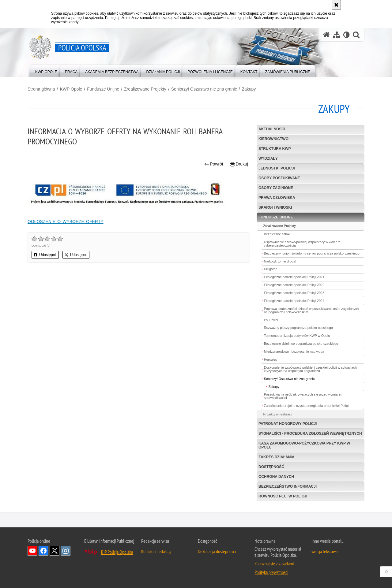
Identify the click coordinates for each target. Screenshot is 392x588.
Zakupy (249, 89)
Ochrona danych (276, 477)
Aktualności (272, 129)
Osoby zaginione (276, 188)
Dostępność (271, 467)
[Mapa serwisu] (337, 35)
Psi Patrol (271, 320)
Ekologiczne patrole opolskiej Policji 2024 (294, 301)
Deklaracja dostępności (217, 551)
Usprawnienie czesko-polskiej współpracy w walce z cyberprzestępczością (302, 244)
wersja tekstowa (324, 551)
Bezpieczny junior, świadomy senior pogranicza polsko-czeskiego (312, 253)
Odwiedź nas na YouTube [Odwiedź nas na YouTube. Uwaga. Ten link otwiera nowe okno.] (32, 551)
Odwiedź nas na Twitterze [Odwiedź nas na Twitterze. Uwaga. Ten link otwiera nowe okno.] (55, 551)
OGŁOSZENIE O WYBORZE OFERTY (66, 221)
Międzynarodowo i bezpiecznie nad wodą (294, 352)
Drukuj (239, 164)
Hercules (271, 359)
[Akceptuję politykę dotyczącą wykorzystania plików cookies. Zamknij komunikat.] (336, 5)
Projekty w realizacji (278, 414)
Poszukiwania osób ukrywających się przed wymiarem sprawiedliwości (304, 396)
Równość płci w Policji (283, 496)
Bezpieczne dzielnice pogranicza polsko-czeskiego (301, 344)
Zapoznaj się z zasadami (274, 564)
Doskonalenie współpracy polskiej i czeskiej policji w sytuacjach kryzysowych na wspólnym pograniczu (310, 369)
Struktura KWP (275, 149)
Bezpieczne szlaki (277, 234)
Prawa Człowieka (277, 198)
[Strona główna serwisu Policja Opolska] (326, 35)
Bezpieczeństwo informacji (288, 486)
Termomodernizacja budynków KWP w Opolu (297, 336)
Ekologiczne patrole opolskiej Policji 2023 (294, 293)
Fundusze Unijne (103, 89)
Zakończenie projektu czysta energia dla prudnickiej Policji (307, 406)
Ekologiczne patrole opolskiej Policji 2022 (294, 285)
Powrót (214, 164)
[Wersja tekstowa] (347, 35)
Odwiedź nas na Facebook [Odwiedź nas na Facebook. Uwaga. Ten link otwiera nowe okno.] (43, 551)
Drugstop (271, 269)
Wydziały (268, 158)
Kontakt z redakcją (156, 551)
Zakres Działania (276, 457)
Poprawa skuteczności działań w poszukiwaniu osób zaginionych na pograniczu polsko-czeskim (311, 310)
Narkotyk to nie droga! (280, 261)
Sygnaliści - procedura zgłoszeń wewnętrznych (310, 434)
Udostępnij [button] (45, 255)
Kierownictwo (273, 139)
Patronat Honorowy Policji (288, 424)
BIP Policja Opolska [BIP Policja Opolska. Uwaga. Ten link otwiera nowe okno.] (117, 552)
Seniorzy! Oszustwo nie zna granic (204, 89)
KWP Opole (71, 89)
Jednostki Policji (277, 168)
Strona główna (41, 89)
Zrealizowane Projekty (145, 89)
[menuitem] (46, 71)
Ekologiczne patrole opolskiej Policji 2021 (294, 277)
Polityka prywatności (271, 572)
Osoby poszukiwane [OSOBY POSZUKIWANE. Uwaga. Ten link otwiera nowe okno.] (279, 178)
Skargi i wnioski (275, 207)
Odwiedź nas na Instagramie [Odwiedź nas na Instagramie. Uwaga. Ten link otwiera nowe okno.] (66, 551)
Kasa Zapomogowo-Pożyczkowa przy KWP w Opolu (304, 445)
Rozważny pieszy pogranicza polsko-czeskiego (298, 328)
